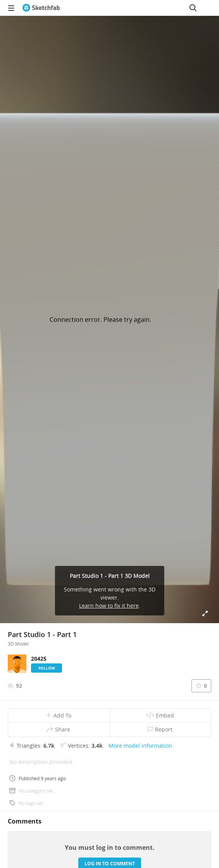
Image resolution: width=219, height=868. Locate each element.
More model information (140, 746)
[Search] (193, 8)
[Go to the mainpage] (41, 8)
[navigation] (11, 8)
